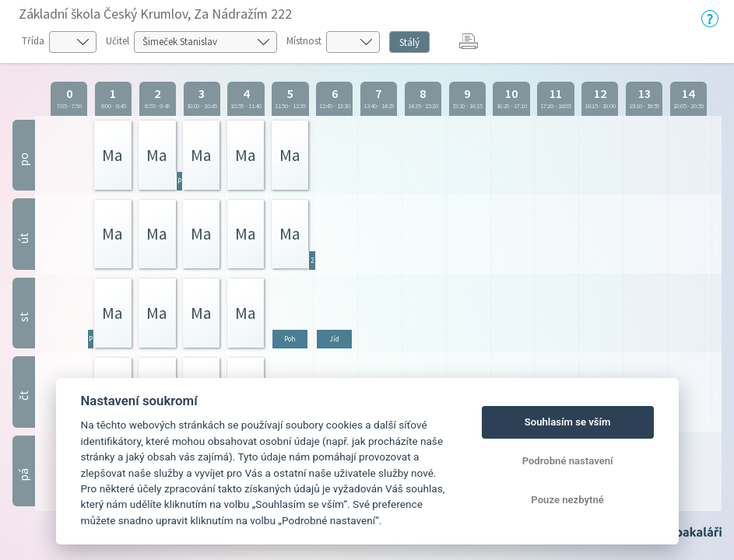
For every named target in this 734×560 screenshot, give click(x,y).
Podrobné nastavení (568, 461)
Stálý (409, 42)
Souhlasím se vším (568, 422)
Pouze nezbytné (567, 500)
